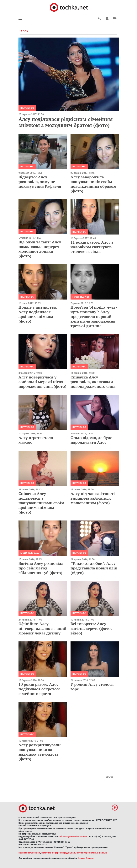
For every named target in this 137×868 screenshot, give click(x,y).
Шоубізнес (27, 108)
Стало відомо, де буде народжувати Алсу (91, 440)
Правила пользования (29, 853)
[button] (107, 18)
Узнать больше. (86, 858)
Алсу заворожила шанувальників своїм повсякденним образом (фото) (93, 184)
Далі (109, 777)
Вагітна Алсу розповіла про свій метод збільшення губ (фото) (41, 568)
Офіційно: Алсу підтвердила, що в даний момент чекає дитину (42, 628)
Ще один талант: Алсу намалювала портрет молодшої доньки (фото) (40, 249)
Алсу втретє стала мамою (36, 440)
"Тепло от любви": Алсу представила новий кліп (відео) (94, 568)
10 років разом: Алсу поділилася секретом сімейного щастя (39, 689)
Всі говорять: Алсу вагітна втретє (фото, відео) (91, 628)
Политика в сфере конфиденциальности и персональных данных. (74, 853)
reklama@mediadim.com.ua (73, 837)
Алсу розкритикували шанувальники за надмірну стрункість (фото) (40, 752)
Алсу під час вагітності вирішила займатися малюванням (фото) (93, 498)
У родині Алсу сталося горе (92, 687)
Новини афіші (81, 297)
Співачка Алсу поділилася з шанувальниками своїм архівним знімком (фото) (41, 503)
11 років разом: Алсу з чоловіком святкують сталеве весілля (92, 247)
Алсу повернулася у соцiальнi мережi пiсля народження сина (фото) (42, 382)
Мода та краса (30, 553)
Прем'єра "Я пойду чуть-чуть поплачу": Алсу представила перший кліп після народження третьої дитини (94, 316)
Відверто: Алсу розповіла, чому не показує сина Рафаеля (40, 182)
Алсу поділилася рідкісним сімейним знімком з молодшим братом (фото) (66, 122)
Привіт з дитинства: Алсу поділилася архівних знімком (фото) (38, 314)
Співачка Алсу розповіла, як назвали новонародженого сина (93, 382)
